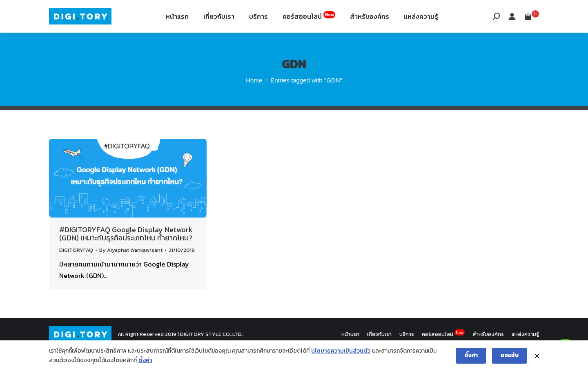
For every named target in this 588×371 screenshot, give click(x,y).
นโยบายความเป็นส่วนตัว (341, 351)
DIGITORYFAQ (76, 270)
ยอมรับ (509, 355)
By (131, 270)
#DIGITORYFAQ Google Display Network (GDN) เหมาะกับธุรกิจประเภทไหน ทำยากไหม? (126, 254)
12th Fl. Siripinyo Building (146, 11)
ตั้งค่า (145, 360)
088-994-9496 (72, 11)
